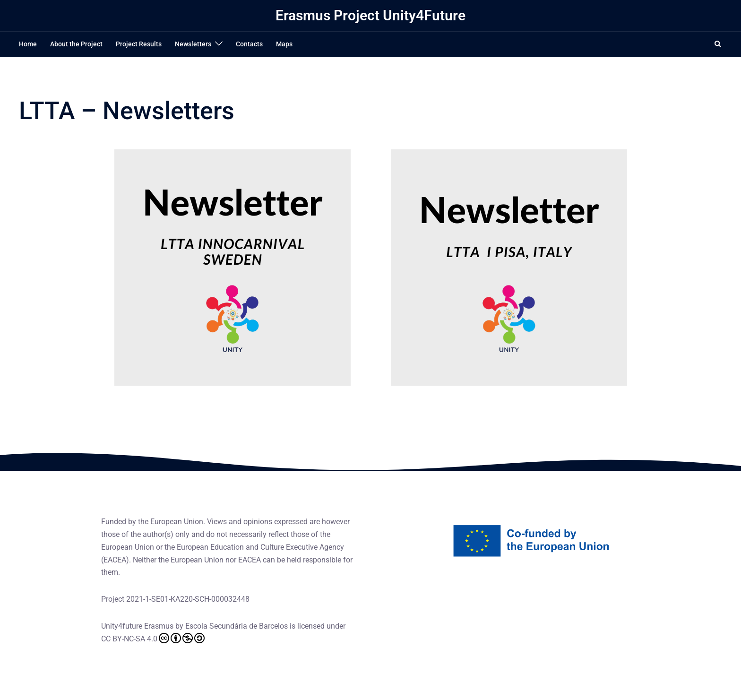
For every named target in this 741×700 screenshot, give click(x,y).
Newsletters (193, 44)
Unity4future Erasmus (137, 626)
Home (28, 44)
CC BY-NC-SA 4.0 (153, 638)
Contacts (249, 44)
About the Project (76, 44)
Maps (284, 44)
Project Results (139, 44)
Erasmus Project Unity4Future (370, 15)
